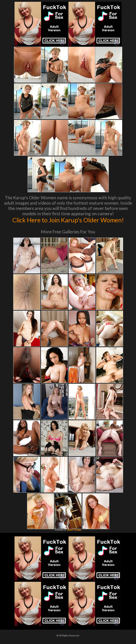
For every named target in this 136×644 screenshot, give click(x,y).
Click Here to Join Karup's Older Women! (68, 220)
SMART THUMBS (74, 530)
